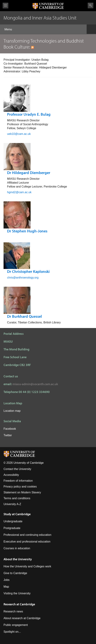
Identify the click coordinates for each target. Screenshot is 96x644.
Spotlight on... (12, 632)
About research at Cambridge (22, 618)
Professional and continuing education (27, 535)
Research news (13, 611)
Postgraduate (12, 528)
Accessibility (11, 475)
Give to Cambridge (15, 573)
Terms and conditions (17, 498)
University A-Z (12, 504)
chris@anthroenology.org (23, 278)
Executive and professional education (27, 542)
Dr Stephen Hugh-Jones (27, 231)
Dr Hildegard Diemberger (29, 173)
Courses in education (17, 548)
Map (6, 587)
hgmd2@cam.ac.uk (19, 192)
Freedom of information (18, 481)
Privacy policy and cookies (20, 487)
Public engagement (16, 625)
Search (91, 5)
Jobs (7, 580)
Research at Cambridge (19, 604)
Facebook (10, 429)
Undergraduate (13, 521)
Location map (12, 411)
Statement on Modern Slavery (22, 492)
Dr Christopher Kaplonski (28, 271)
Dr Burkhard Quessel (24, 316)
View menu (5, 6)
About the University (18, 559)
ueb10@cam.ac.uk (19, 134)
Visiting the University (17, 593)
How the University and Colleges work (27, 566)
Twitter (8, 435)
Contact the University (17, 469)
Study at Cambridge (17, 514)
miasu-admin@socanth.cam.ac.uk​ (35, 384)
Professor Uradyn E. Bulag (29, 114)
